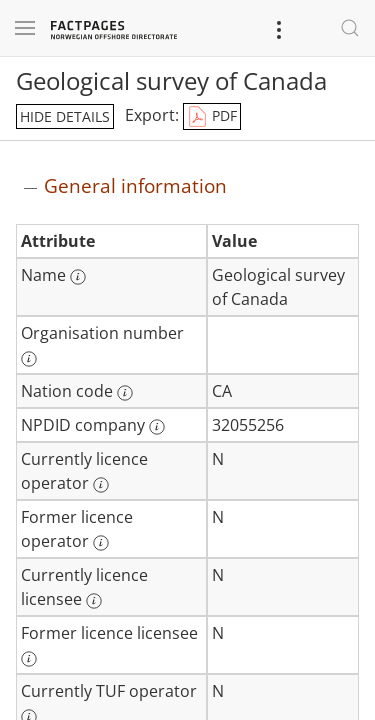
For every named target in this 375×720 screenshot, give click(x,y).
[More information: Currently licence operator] (101, 485)
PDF (212, 117)
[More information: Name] (78, 277)
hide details (65, 116)
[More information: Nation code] (125, 393)
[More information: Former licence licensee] (29, 659)
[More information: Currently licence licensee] (94, 601)
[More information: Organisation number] (29, 359)
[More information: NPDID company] (157, 427)
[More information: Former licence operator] (101, 543)
